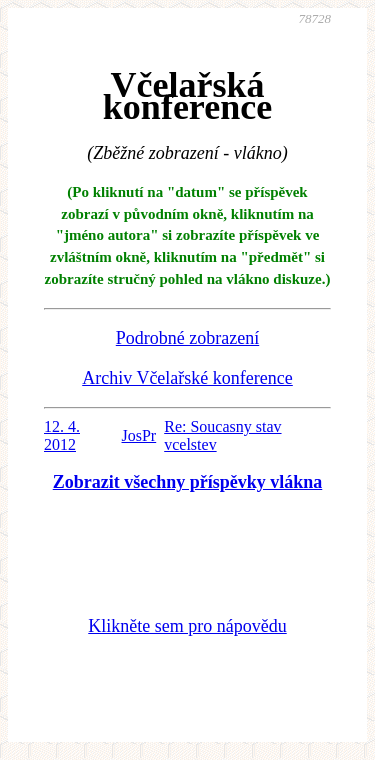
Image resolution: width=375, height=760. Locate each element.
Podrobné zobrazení (187, 338)
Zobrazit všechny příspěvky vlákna (188, 482)
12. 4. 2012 (62, 435)
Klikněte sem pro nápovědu (187, 626)
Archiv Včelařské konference (187, 378)
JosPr (139, 435)
